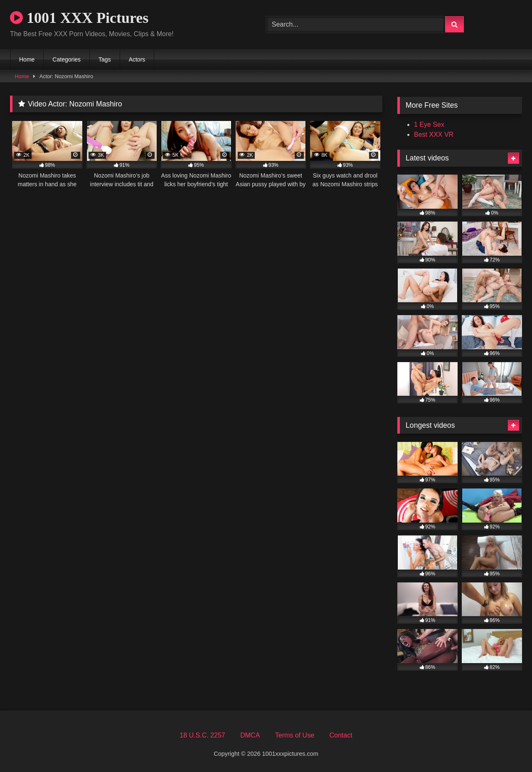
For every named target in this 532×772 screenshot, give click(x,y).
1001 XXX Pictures (79, 18)
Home (27, 59)
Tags (105, 59)
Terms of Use (295, 735)
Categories (66, 59)
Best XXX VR (434, 134)
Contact (341, 735)
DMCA (250, 735)
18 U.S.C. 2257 (202, 735)
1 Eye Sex (429, 125)
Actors (137, 59)
